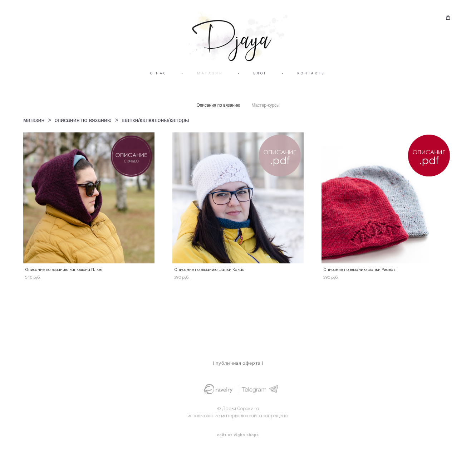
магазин (34, 131)
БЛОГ (260, 84)
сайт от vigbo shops (238, 435)
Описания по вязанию (218, 116)
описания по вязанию (83, 131)
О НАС (159, 84)
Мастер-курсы (266, 116)
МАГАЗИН (210, 84)
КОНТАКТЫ (311, 84)
